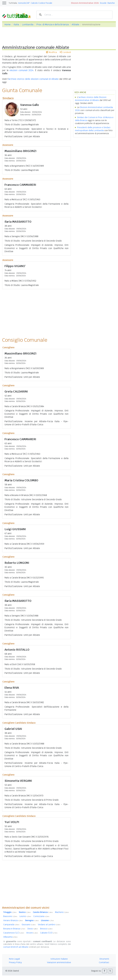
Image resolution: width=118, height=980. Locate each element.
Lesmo (25, 916)
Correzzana (41, 916)
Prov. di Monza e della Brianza (53, 24)
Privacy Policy (15, 962)
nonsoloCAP (24, 3)
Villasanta (10, 937)
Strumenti (104, 959)
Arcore (32, 933)
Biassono (10, 916)
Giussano (29, 925)
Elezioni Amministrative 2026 (85, 3)
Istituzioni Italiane (59, 959)
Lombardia (28, 24)
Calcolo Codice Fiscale (41, 3)
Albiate (75, 24)
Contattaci (104, 962)
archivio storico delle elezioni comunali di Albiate (33, 79)
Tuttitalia (13, 3)
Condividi (65, 52)
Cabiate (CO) (49, 933)
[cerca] (74, 15)
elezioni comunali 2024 (21, 70)
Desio (33, 929)
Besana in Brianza (14, 929)
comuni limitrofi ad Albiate (16, 947)
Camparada (11, 925)
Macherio (62, 912)
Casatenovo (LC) (14, 933)
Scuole (103, 3)
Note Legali (14, 959)
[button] (104, 971)
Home (7, 24)
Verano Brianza (13, 920)
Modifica (52, 52)
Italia (16, 24)
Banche (111, 3)
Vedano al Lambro (49, 925)
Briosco (46, 929)
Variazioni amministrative (59, 962)
